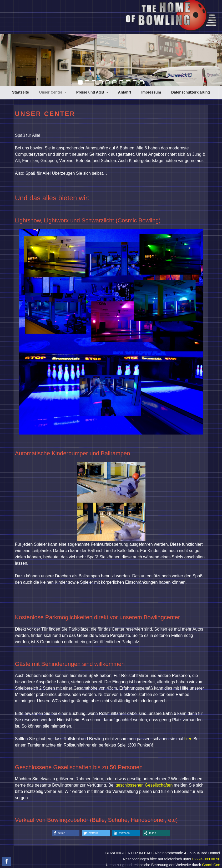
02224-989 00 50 (206, 859)
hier (188, 739)
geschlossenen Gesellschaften (144, 785)
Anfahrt (125, 92)
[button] (66, 833)
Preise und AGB (93, 92)
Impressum (151, 92)
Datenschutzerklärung (191, 92)
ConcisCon (211, 865)
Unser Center (53, 92)
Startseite (21, 92)
